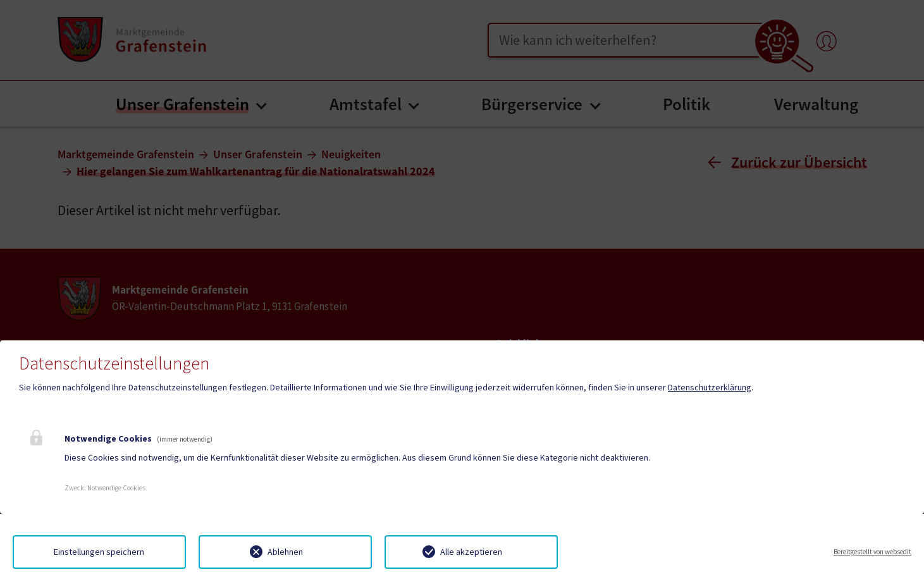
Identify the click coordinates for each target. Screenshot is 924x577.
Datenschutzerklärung (710, 387)
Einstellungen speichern (99, 552)
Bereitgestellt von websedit (872, 552)
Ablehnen (285, 552)
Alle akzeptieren (471, 552)
